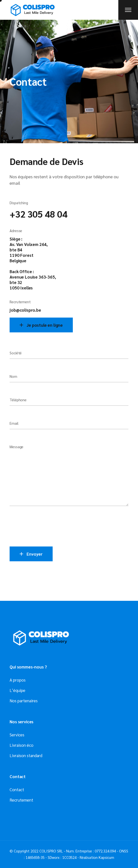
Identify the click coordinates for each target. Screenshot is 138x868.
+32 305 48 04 (38, 214)
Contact (17, 789)
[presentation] (47, 527)
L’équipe (17, 690)
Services (17, 735)
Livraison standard (26, 755)
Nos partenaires (24, 701)
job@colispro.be (25, 310)
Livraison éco (22, 745)
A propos (18, 680)
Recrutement (21, 800)
